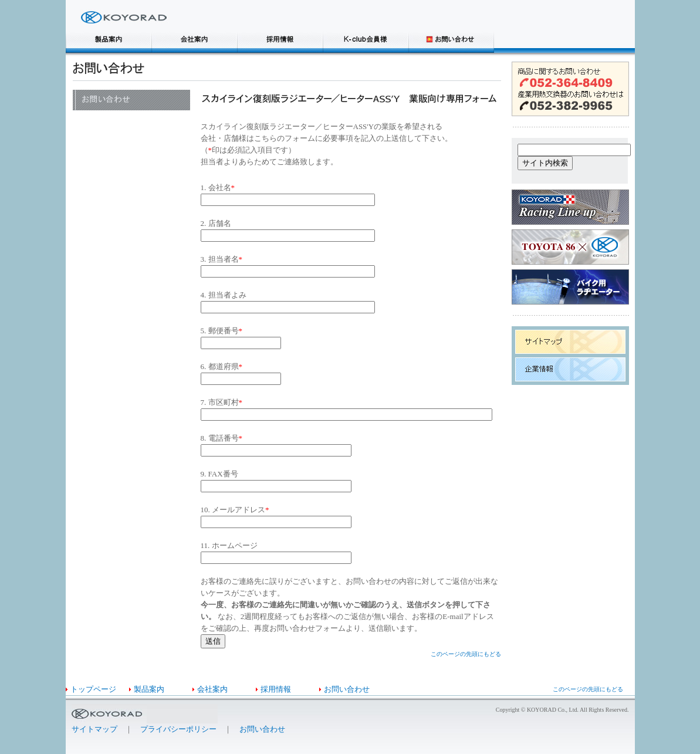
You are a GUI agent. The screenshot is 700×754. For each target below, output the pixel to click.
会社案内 (212, 689)
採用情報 (276, 689)
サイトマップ (94, 729)
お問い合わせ (347, 689)
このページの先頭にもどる (466, 654)
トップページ (93, 689)
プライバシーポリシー (178, 729)
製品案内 (149, 689)
